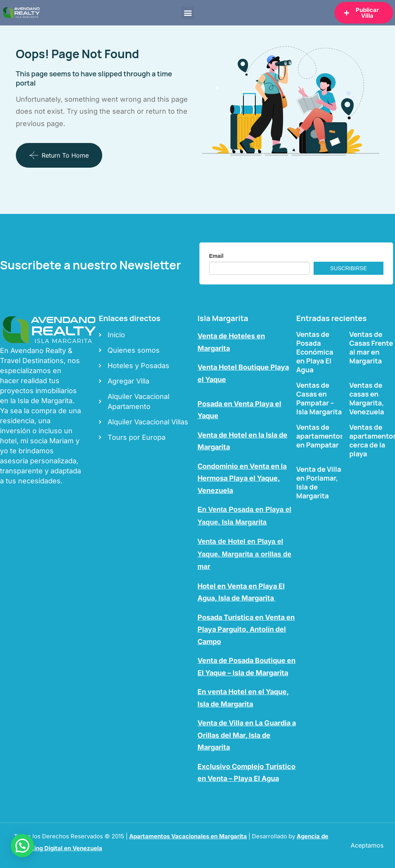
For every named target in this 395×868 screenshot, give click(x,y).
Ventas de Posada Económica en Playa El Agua (315, 352)
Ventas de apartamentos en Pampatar (320, 436)
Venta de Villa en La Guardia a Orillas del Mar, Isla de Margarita (247, 735)
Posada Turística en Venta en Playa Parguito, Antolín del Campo (246, 629)
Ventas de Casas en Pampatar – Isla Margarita (319, 398)
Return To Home (59, 155)
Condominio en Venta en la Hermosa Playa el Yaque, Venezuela (242, 478)
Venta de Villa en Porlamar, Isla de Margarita (319, 482)
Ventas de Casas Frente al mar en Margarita (371, 347)
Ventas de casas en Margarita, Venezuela (367, 398)
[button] (188, 13)
